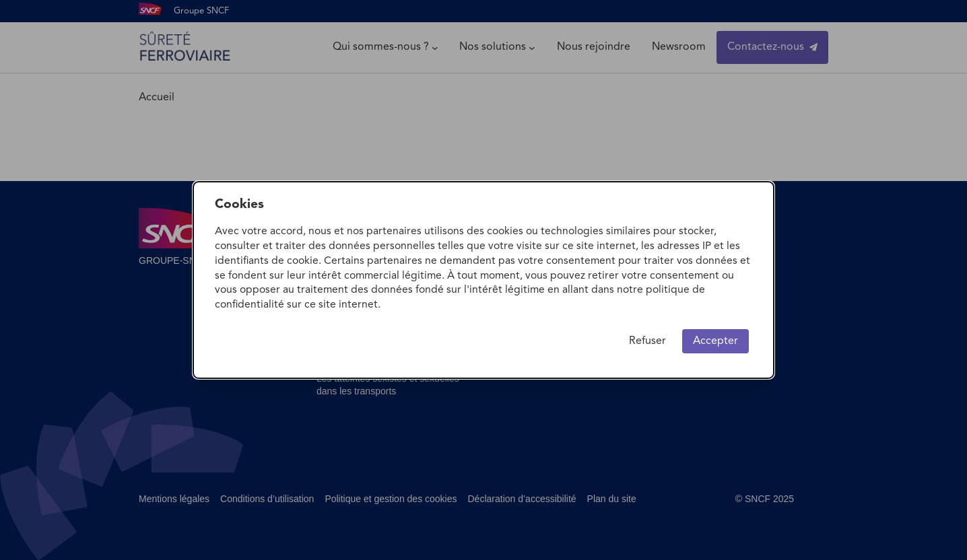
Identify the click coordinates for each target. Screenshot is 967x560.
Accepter (715, 341)
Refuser (647, 341)
